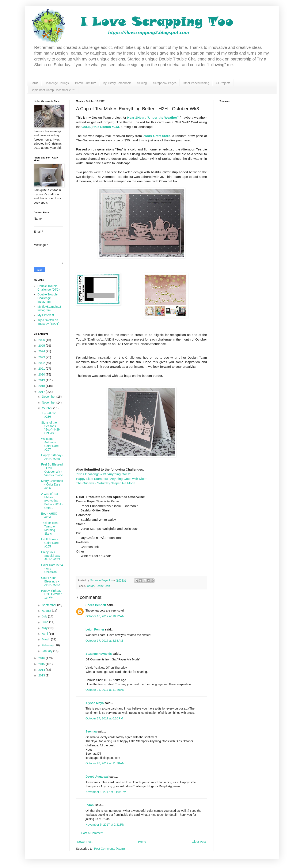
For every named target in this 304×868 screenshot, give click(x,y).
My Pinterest (46, 315)
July (45, 616)
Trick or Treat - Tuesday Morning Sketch (51, 528)
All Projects (223, 83)
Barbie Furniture (86, 83)
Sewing (142, 83)
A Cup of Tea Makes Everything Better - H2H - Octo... (52, 501)
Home (142, 842)
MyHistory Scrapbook (117, 83)
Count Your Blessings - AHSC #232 (51, 581)
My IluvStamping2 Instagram (49, 308)
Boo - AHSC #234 (49, 515)
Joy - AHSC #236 (49, 415)
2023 (42, 357)
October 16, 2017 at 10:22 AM (105, 616)
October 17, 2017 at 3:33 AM (104, 641)
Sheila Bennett (96, 605)
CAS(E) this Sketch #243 (100, 127)
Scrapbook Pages (165, 83)
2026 (42, 340)
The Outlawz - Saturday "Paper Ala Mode (106, 483)
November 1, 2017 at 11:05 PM (106, 792)
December (49, 397)
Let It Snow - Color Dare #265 (50, 543)
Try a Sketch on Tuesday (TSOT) (49, 322)
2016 (42, 658)
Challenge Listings (57, 83)
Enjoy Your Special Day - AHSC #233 (52, 556)
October (47, 408)
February (48, 645)
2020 (42, 374)
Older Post (199, 842)
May (45, 628)
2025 (42, 346)
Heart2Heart (103, 586)
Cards (34, 83)
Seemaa (91, 731)
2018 (42, 386)
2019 (42, 380)
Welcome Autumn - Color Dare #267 (50, 444)
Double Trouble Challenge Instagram (48, 298)
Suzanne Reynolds (99, 654)
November (49, 402)
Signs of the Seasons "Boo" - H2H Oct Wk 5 (51, 428)
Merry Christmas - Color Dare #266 (52, 484)
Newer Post (85, 842)
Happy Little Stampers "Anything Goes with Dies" (111, 479)
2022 (42, 363)
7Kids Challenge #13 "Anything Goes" (104, 474)
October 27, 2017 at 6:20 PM (104, 718)
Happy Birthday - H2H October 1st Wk (52, 594)
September (49, 605)
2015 (42, 664)
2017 (42, 392)
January (47, 651)
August (47, 611)
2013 (42, 675)
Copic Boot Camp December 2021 (53, 90)
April (45, 634)
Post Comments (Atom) (109, 849)
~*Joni (90, 805)
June (45, 622)
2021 (42, 369)
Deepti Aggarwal (97, 777)
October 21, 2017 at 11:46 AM (105, 690)
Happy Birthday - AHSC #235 (52, 457)
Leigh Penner (95, 629)
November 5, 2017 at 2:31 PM (105, 825)
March (46, 639)
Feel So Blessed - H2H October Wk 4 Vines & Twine (52, 470)
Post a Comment (92, 833)
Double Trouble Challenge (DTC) (49, 288)
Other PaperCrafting (196, 83)
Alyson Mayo (95, 703)
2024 (42, 351)
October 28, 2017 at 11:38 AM (105, 763)
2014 (42, 670)
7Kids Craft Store (157, 136)
